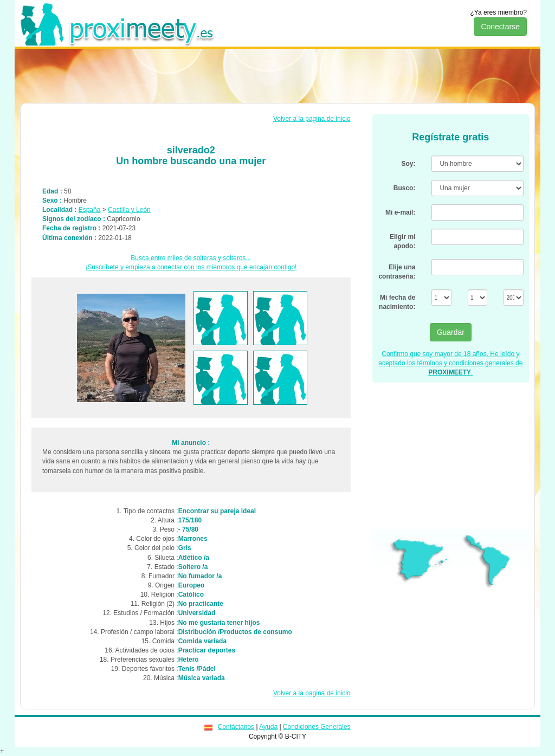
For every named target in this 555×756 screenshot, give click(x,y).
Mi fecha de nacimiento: (397, 302)
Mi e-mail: (400, 212)
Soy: (408, 164)
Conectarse (500, 27)
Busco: (405, 188)
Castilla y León (129, 210)
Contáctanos (236, 727)
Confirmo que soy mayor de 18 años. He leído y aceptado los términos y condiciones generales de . (450, 363)
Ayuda (268, 727)
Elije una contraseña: (397, 272)
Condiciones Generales (317, 727)
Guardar (451, 332)
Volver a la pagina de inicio (312, 119)
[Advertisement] (277, 76)
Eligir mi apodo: (402, 241)
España (90, 210)
